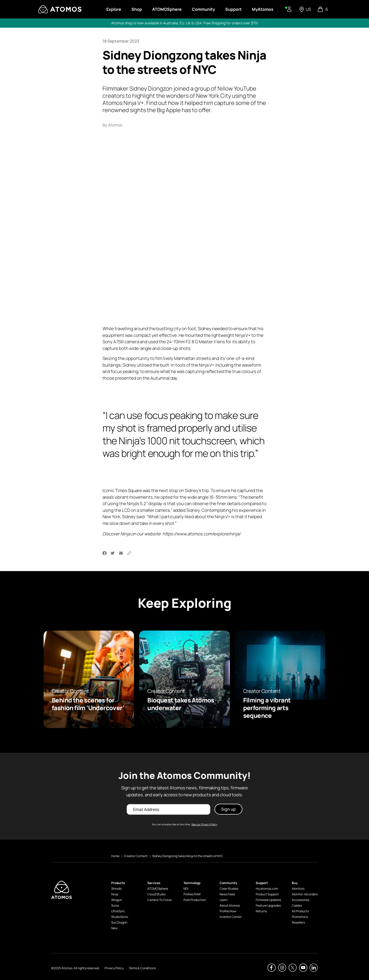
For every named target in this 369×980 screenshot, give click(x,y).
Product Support (267, 894)
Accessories (301, 900)
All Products (300, 911)
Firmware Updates (268, 900)
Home (115, 856)
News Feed (227, 894)
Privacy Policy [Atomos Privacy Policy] (114, 968)
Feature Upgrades (268, 905)
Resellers (298, 922)
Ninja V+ (243, 335)
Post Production (195, 900)
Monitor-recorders (305, 894)
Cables (297, 905)
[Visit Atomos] (60, 9)
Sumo (115, 905)
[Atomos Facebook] (272, 968)
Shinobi (116, 889)
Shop (137, 9)
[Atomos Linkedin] (314, 968)
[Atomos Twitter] (293, 968)
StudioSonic (120, 917)
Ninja (115, 894)
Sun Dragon (119, 922)
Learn (224, 900)
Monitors (298, 889)
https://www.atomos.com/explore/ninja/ (202, 534)
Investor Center (231, 917)
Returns (261, 911)
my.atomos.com (267, 889)
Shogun (117, 900)
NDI (186, 889)
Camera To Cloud (159, 900)
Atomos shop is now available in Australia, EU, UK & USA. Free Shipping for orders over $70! (185, 23)
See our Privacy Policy (204, 824)
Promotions (300, 917)
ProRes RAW (192, 894)
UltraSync (118, 911)
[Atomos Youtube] (303, 968)
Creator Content (136, 856)
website (152, 534)
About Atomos (230, 905)
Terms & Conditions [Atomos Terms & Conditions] (142, 968)
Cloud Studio (156, 894)
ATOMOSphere (158, 889)
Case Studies (229, 889)
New (114, 928)
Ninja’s (133, 503)
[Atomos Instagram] (282, 968)
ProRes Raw (228, 911)
